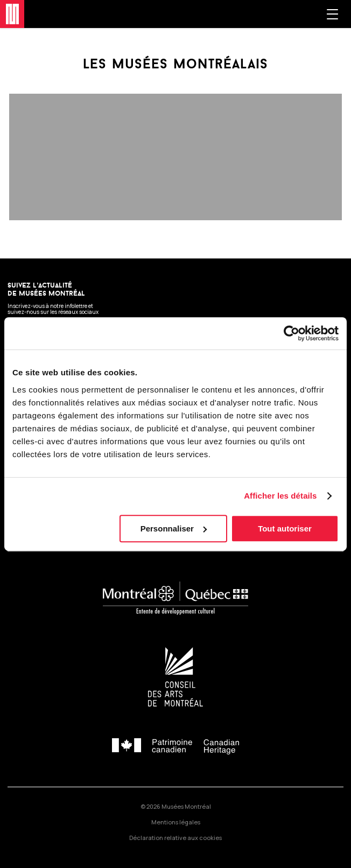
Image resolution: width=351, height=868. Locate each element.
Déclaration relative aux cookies (175, 838)
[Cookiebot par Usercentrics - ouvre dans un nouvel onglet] (292, 333)
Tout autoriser (285, 528)
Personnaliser (174, 528)
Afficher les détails (280, 496)
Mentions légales (176, 822)
